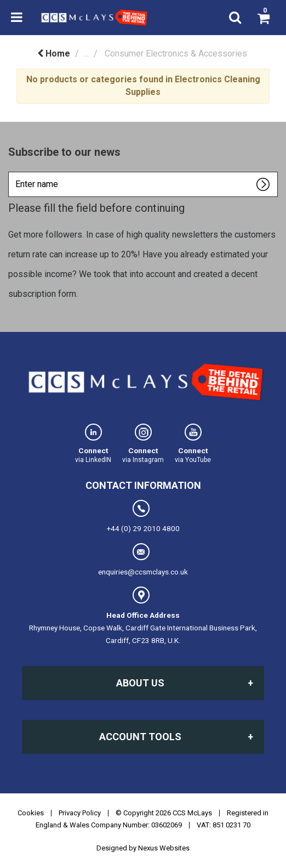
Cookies (31, 813)
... (86, 53)
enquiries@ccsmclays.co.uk (143, 560)
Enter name (11, 171)
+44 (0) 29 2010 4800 (143, 516)
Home (54, 53)
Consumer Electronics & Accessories (176, 53)
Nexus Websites (164, 848)
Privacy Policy (80, 813)
